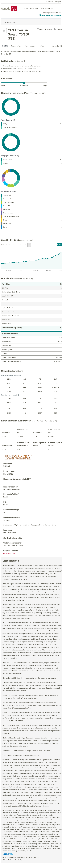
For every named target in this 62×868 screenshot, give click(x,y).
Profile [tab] (5, 46)
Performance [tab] (30, 46)
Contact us (49, 2)
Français (58, 2)
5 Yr (17, 245)
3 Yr (13, 245)
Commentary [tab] (16, 46)
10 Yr (21, 245)
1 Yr (9, 245)
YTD (25, 245)
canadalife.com (9, 553)
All (29, 245)
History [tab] (42, 46)
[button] (40, 29)
